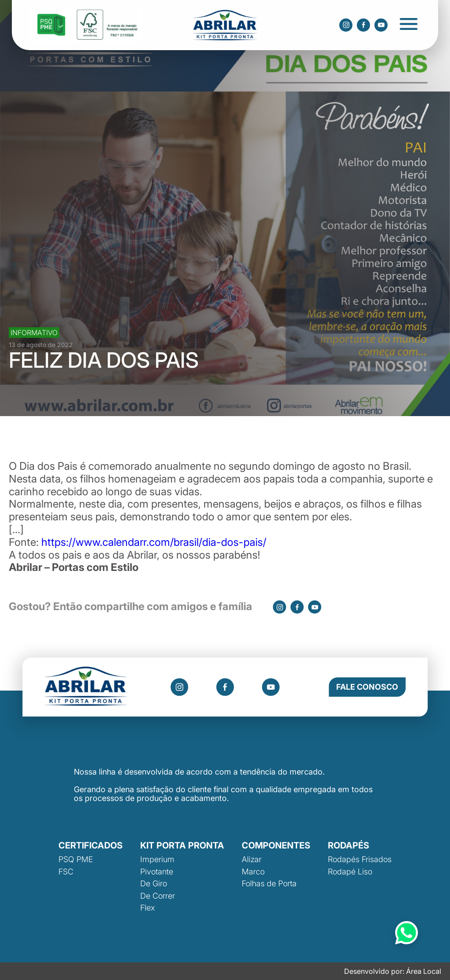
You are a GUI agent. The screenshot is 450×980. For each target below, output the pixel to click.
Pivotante (157, 872)
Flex (147, 908)
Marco (253, 872)
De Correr (158, 896)
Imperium (157, 859)
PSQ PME (76, 859)
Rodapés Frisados (360, 859)
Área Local (424, 971)
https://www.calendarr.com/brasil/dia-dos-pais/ (154, 542)
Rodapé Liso (350, 872)
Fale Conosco (367, 687)
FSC (66, 872)
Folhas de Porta (269, 883)
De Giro (154, 883)
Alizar (252, 859)
